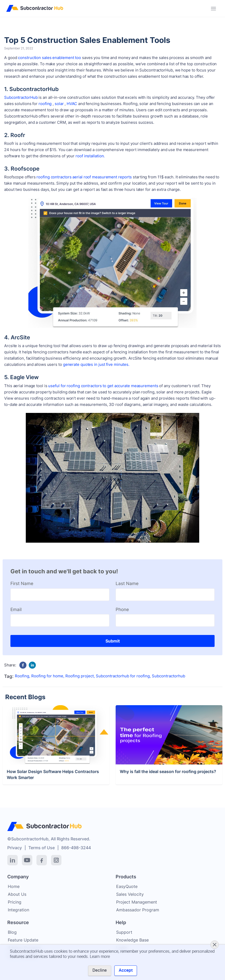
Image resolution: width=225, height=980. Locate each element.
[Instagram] (56, 860)
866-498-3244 (76, 848)
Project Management (137, 902)
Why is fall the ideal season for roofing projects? (168, 796)
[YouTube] (27, 860)
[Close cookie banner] (215, 945)
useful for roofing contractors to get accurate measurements (103, 386)
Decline (100, 970)
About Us (17, 894)
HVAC (72, 104)
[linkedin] (32, 665)
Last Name (127, 583)
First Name (22, 583)
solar (59, 104)
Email (16, 609)
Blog (12, 932)
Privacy (15, 848)
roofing (45, 104)
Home (14, 886)
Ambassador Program (138, 910)
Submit (113, 641)
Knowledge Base (132, 940)
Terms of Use (42, 848)
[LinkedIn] (12, 860)
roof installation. (90, 156)
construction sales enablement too (49, 58)
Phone (122, 609)
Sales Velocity (130, 894)
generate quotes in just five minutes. (96, 364)
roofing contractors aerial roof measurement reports (84, 177)
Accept (126, 970)
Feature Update (23, 940)
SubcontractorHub (21, 97)
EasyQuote (127, 886)
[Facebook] (42, 860)
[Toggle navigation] (214, 9)
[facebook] (23, 665)
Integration (18, 910)
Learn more (100, 957)
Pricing (15, 902)
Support (124, 932)
